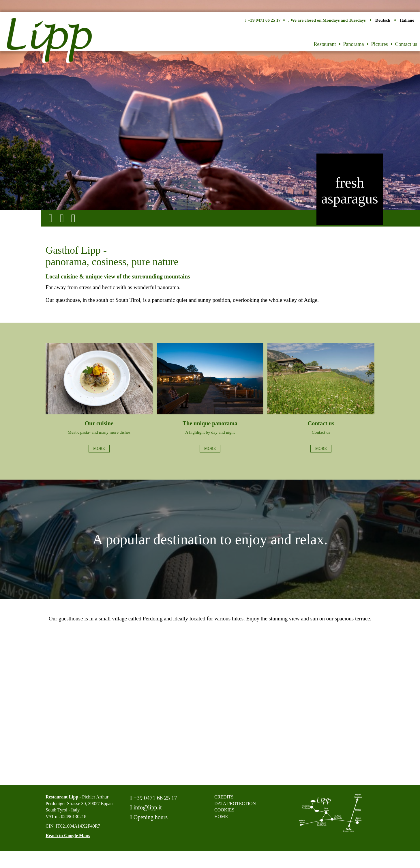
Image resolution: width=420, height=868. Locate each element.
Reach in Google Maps (68, 836)
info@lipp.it (146, 807)
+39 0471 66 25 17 (154, 798)
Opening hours (149, 817)
